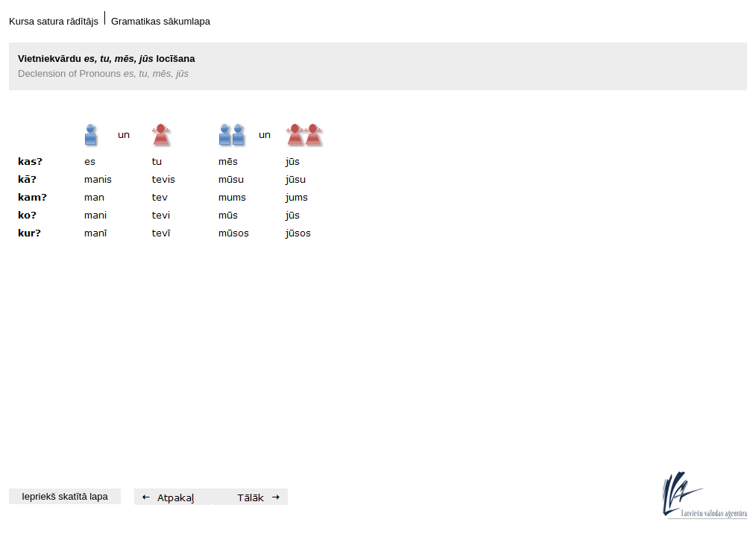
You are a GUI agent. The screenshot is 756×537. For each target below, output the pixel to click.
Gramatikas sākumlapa (161, 21)
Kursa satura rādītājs (54, 21)
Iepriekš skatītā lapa (65, 496)
